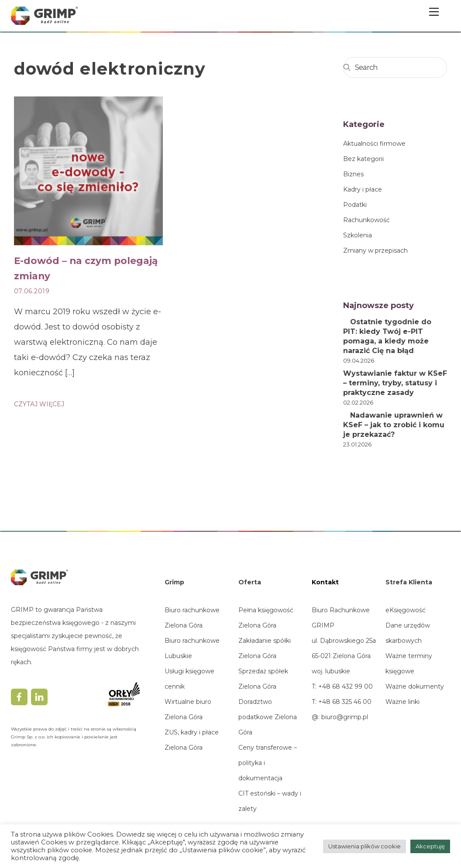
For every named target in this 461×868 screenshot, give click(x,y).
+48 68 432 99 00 (345, 686)
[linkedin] (39, 696)
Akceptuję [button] (430, 846)
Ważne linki (403, 702)
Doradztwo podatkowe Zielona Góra (268, 717)
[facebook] (19, 696)
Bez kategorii (363, 159)
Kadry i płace (363, 189)
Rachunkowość (366, 220)
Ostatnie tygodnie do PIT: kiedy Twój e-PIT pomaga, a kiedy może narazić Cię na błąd (387, 336)
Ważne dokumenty (415, 686)
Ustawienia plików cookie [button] (365, 846)
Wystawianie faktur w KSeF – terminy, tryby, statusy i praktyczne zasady (395, 383)
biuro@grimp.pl (345, 717)
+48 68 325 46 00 (345, 702)
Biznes (353, 174)
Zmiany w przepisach (375, 250)
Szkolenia (358, 235)
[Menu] (434, 12)
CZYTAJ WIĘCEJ (39, 404)
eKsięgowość (406, 610)
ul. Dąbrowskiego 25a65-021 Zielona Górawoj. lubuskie (344, 656)
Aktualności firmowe (374, 144)
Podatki (355, 205)
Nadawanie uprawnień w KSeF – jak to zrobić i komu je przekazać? (394, 425)
